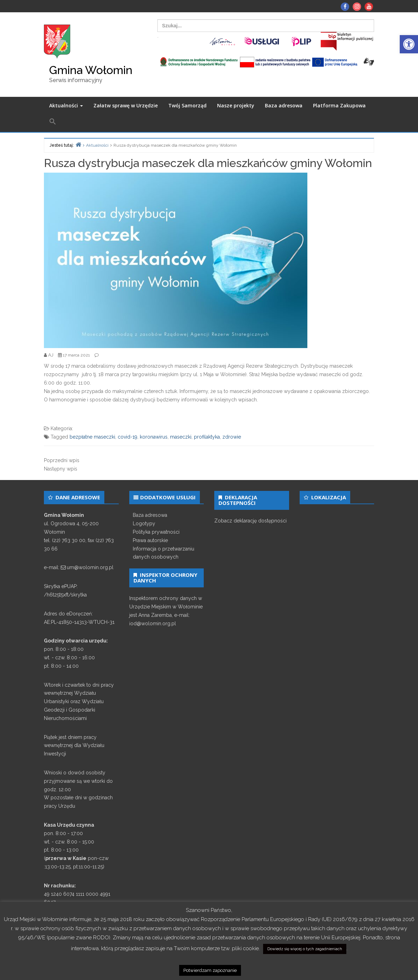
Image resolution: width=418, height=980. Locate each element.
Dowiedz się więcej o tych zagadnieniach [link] (305, 949)
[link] (409, 44)
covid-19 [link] (128, 437)
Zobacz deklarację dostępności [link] (250, 521)
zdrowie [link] (232, 437)
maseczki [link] (181, 437)
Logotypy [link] (144, 524)
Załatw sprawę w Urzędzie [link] (126, 105)
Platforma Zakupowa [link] (339, 105)
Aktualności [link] (66, 105)
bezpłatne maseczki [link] (92, 437)
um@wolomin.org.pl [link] (90, 567)
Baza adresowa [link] (284, 105)
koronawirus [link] (154, 437)
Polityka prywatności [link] (156, 532)
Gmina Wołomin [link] (91, 70)
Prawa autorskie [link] (150, 540)
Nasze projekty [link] (236, 105)
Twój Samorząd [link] (187, 105)
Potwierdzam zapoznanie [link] (210, 970)
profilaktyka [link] (207, 437)
